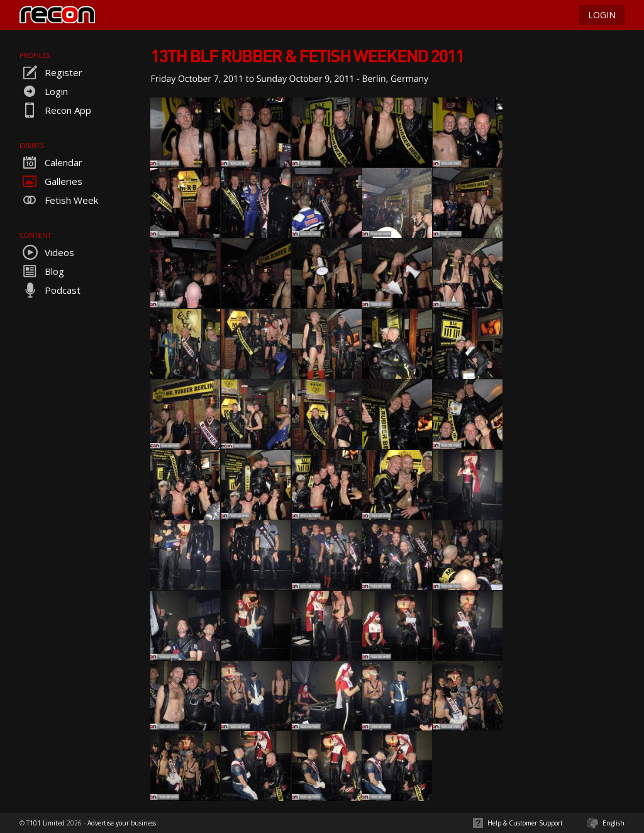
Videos (47, 252)
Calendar (51, 162)
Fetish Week (59, 200)
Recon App (55, 110)
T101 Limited (46, 823)
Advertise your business (122, 823)
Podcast (50, 290)
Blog (42, 271)
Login (44, 91)
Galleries (51, 181)
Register (51, 72)
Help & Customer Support (525, 823)
